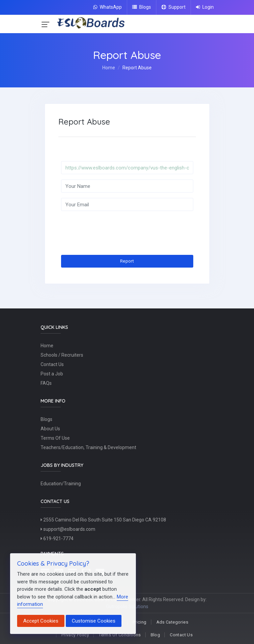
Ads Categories (172, 622)
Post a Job (52, 374)
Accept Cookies (41, 621)
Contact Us (52, 364)
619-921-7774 (57, 539)
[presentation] (112, 229)
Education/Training (61, 484)
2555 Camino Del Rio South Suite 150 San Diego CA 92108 (103, 520)
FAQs (46, 383)
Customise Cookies (94, 621)
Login (205, 7)
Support (173, 7)
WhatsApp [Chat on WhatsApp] (108, 7)
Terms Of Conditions (120, 635)
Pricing (140, 622)
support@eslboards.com (68, 529)
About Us (50, 429)
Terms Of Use (55, 438)
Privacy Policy (75, 635)
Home (109, 68)
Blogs (142, 7)
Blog (156, 635)
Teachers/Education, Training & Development (88, 447)
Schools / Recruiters (62, 355)
